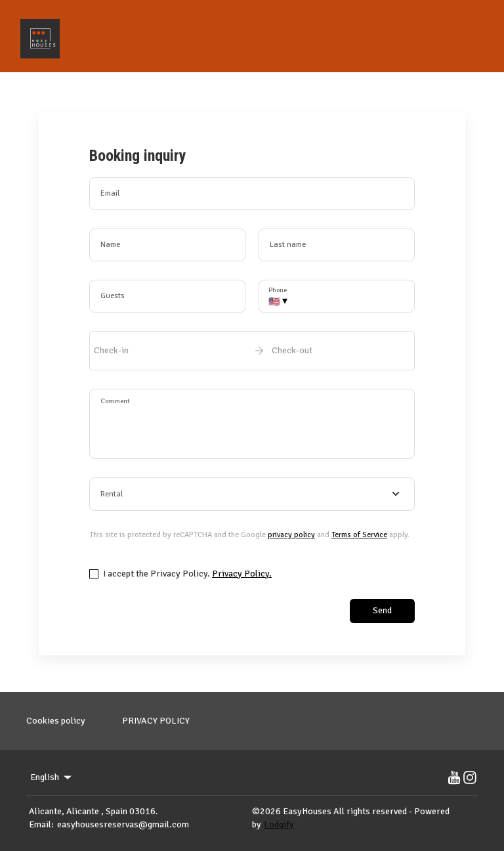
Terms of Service (359, 535)
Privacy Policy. (242, 574)
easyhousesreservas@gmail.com (123, 824)
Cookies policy (56, 721)
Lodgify (279, 824)
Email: (41, 824)
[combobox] (252, 494)
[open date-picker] (252, 351)
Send (382, 610)
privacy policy (291, 535)
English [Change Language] (52, 777)
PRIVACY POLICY (156, 721)
